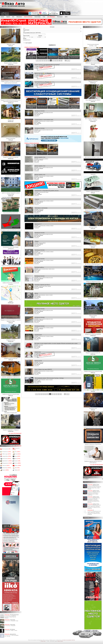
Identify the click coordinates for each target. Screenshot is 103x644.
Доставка (41, 345)
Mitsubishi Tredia (15, 621)
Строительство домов (44, 192)
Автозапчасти (7, 452)
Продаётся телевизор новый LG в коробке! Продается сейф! (11, 320)
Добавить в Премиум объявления (32, 47)
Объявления (19, 17)
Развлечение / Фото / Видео (45, 286)
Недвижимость (7, 461)
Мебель (18, 465)
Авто (13, 17)
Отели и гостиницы (28, 17)
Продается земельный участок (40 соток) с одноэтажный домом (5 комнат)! (11, 100)
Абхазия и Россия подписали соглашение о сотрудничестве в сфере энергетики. (94, 493)
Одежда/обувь (7, 456)
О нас (44, 17)
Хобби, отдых (7, 454)
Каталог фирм (37, 17)
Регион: (27, 39)
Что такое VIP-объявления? (15, 433)
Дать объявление (51, 17)
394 (66, 60)
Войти (66, 17)
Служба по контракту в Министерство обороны (10, 617)
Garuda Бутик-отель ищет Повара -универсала (11, 247)
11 (61, 60)
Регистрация (60, 17)
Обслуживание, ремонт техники (46, 295)
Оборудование (7, 463)
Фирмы (17, 470)
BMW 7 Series (14, 630)
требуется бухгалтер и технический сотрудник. (11, 283)
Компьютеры (7, 468)
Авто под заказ (6, 449)
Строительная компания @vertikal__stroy (93, 44)
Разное (5, 470)
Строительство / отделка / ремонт (46, 121)
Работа (18, 463)
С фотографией (28, 43)
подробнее (36, 116)
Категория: (52, 27)
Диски (17, 459)
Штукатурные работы (43, 159)
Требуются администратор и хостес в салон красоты (93, 461)
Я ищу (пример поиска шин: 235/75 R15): (32, 33)
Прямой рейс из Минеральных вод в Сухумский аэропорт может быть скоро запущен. (94, 487)
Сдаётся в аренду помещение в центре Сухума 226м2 (11, 193)
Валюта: (42, 36)
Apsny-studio (60, 641)
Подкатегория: (26, 30)
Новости (8, 17)
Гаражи (17, 461)
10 (59, 60)
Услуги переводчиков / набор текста (47, 269)
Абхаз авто (43, 641)
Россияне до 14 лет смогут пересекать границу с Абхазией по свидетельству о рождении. (94, 507)
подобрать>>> (52, 45)
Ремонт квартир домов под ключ (46, 112)
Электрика (41, 210)
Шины (17, 456)
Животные (6, 465)
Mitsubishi (13, 626)
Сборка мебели (42, 243)
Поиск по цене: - (31, 36)
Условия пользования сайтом (68, 640)
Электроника (7, 459)
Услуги (18, 454)
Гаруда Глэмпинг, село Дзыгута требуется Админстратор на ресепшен (11, 81)
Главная (2, 17)
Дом (17, 468)
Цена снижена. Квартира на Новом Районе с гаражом (93, 119)
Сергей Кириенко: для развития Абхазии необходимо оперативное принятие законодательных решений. (94, 500)
